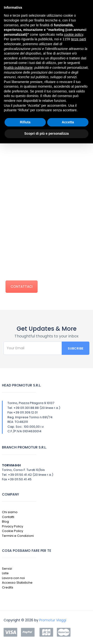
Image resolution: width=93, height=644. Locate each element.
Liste (5, 573)
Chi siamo (10, 512)
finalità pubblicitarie (18, 68)
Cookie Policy (13, 531)
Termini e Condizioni (18, 536)
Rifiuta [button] (25, 122)
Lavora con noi (13, 578)
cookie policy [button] (74, 35)
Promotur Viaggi (53, 620)
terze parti (79, 39)
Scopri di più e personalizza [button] (46, 133)
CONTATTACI (22, 287)
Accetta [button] (68, 122)
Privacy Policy (13, 526)
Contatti (8, 517)
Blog (5, 521)
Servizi (7, 569)
